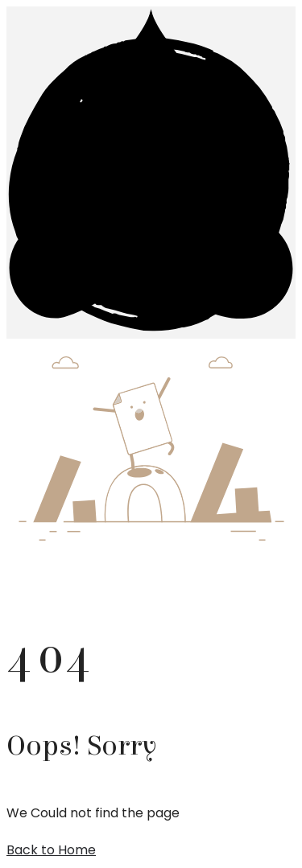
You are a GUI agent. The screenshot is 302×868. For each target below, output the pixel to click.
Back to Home (51, 850)
